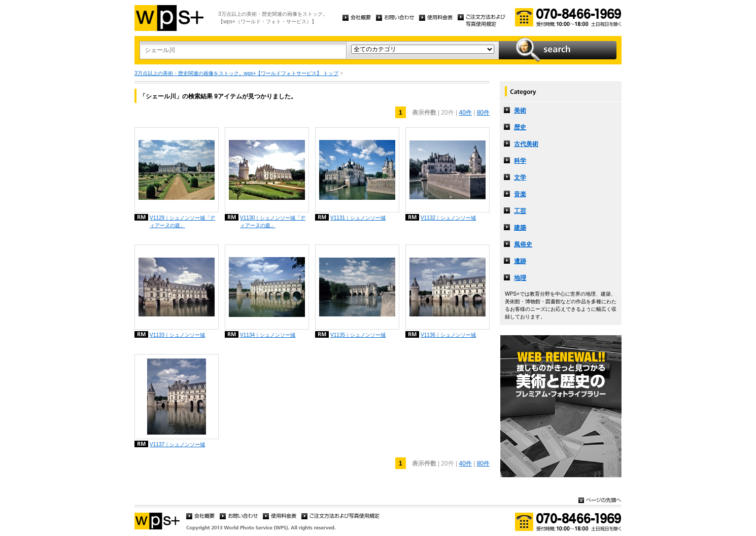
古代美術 (526, 144)
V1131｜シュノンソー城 (358, 218)
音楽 (520, 194)
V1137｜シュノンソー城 (177, 444)
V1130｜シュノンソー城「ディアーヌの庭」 (273, 222)
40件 (465, 113)
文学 (520, 177)
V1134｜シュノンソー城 (268, 335)
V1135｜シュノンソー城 (358, 335)
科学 (520, 161)
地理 (520, 278)
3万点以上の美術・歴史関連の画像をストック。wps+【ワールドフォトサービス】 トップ (236, 73)
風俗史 (523, 244)
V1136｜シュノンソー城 (448, 335)
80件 (483, 113)
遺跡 (520, 261)
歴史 (520, 127)
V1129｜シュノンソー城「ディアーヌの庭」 (182, 222)
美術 (520, 111)
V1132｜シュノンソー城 (448, 218)
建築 (520, 228)
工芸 (520, 211)
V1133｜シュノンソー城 (177, 335)
